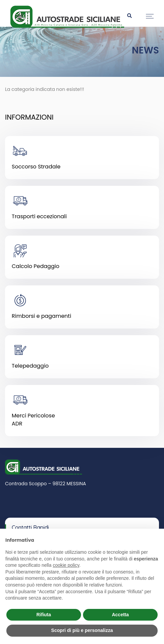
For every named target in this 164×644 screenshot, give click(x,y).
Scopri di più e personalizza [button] (82, 630)
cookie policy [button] (66, 565)
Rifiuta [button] (44, 615)
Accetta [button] (120, 615)
